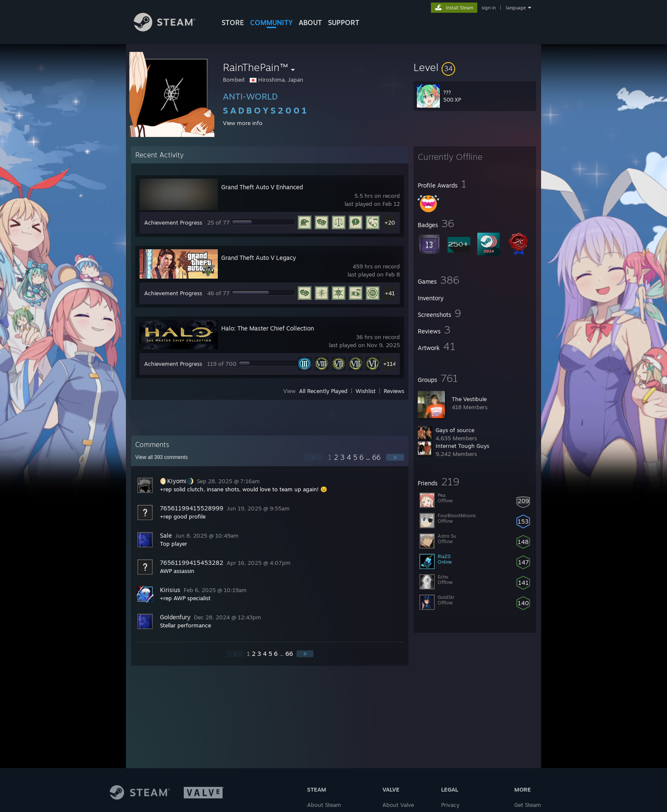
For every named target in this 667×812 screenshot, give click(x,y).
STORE (233, 23)
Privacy (450, 805)
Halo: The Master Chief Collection (268, 328)
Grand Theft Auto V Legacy (259, 258)
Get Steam (528, 805)
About (310, 23)
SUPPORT (344, 23)
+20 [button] (390, 222)
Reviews (394, 391)
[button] (475, 67)
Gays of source (455, 430)
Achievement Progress (173, 222)
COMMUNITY (271, 23)
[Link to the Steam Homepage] (171, 29)
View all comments (161, 457)
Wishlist (366, 391)
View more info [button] (243, 123)
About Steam (324, 805)
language (516, 8)
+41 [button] (390, 293)
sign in (489, 8)
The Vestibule (469, 399)
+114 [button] (390, 364)
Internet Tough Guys (462, 446)
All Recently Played (323, 391)
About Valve (398, 805)
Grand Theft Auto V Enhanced (262, 187)
